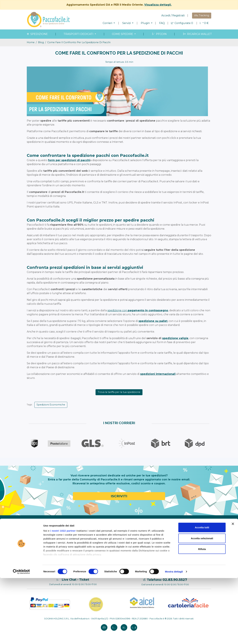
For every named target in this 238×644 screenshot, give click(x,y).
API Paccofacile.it (150, 559)
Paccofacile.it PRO (150, 525)
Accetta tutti (202, 593)
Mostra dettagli (174, 637)
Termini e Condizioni (40, 546)
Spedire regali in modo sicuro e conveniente (189, 534)
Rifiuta (202, 615)
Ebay (142, 550)
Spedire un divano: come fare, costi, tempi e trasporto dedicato (193, 559)
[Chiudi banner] (233, 590)
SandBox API (147, 563)
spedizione (37, 34)
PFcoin (159, 34)
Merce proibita (74, 545)
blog (41, 42)
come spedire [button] (123, 34)
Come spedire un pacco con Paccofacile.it (82, 531)
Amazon (144, 533)
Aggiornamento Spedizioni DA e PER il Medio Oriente (192, 550)
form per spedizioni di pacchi (69, 160)
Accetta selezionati (202, 604)
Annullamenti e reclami (42, 559)
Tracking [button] (202, 15)
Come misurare (74, 541)
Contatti (33, 563)
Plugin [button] (146, 23)
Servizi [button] (127, 23)
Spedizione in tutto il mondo (119, 529)
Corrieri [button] (108, 23)
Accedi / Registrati (173, 15)
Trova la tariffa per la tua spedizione (119, 392)
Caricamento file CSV (152, 555)
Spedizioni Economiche (51, 405)
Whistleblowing (38, 537)
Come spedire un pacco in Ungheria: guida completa (191, 542)
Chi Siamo (35, 525)
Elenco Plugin (148, 529)
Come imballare (75, 537)
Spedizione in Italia (113, 525)
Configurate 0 (182, 23)
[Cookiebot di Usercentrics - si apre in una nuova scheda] (21, 638)
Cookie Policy (37, 555)
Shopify (144, 537)
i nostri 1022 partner (63, 597)
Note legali (35, 542)
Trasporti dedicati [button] (79, 34)
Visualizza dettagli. (158, 5)
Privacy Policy (37, 550)
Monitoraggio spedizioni (116, 537)
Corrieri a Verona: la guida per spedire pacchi (191, 526)
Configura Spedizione (78, 525)
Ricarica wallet (197, 34)
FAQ (162, 23)
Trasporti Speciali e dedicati (118, 533)
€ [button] (204, 23)
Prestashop (146, 542)
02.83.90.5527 (175, 580)
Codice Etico (36, 529)
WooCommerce (149, 546)
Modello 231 (36, 533)
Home (31, 42)
